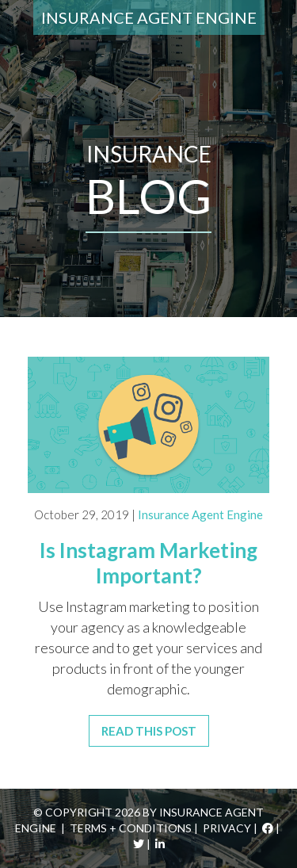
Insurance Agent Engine (149, 17)
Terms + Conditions (131, 828)
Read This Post (149, 731)
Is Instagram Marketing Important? (148, 563)
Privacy (227, 828)
